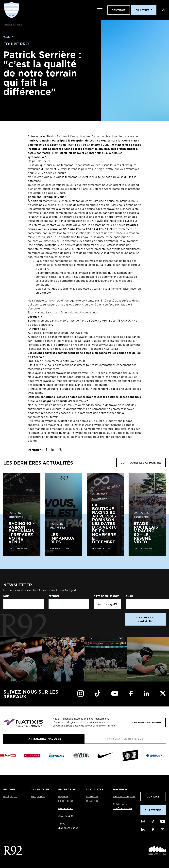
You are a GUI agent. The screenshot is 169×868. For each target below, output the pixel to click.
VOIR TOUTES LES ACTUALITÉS (141, 463)
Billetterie (153, 810)
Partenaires (66, 809)
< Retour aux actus (13, 25)
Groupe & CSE (67, 816)
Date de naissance (106, 596)
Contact (153, 797)
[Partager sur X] (60, 450)
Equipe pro (10, 797)
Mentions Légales (124, 797)
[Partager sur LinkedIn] (53, 450)
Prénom (54, 596)
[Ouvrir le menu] (100, 10)
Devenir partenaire (147, 722)
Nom (6, 596)
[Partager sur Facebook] (46, 450)
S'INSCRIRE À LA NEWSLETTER (145, 619)
